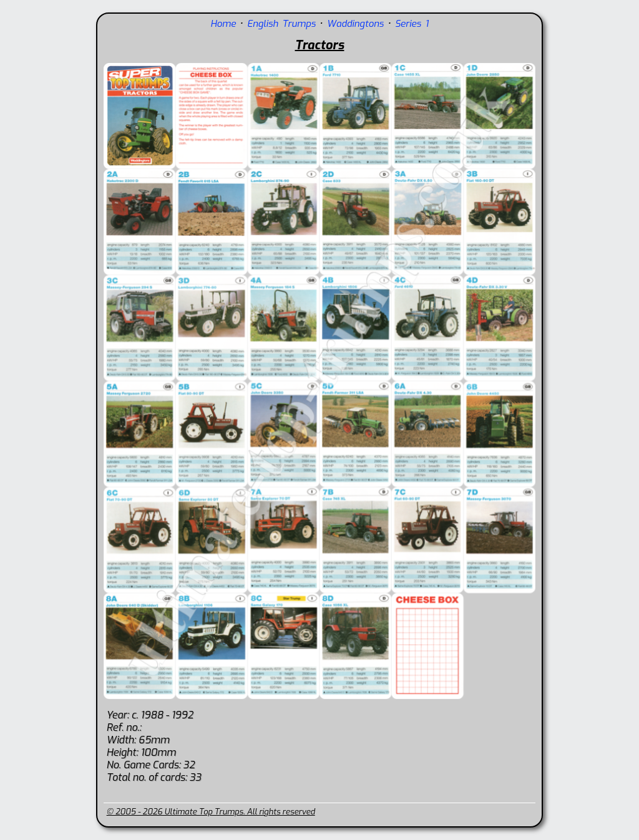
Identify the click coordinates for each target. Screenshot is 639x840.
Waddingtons (355, 24)
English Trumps (281, 24)
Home (223, 24)
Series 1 (412, 24)
